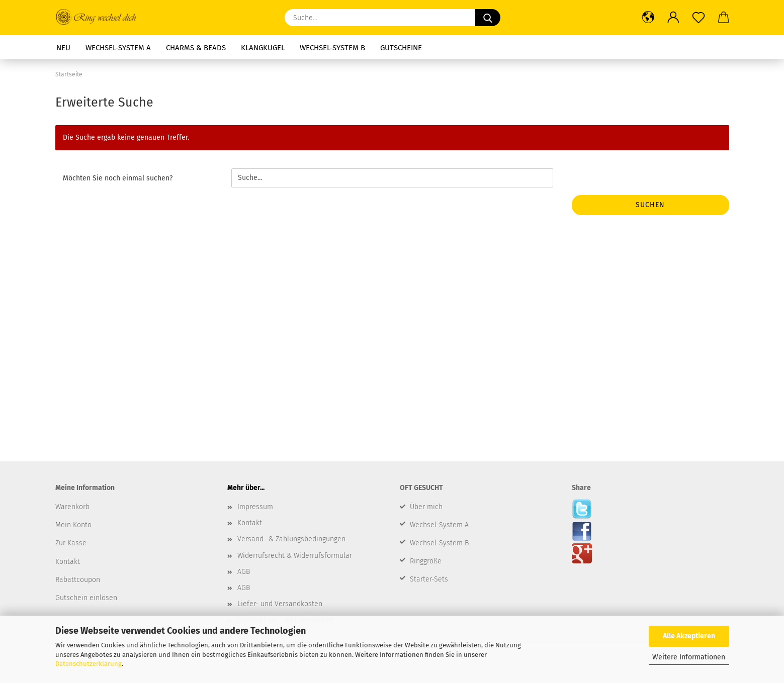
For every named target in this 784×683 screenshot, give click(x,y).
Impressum (255, 507)
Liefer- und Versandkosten (280, 604)
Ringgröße (426, 561)
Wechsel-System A (439, 525)
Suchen (650, 205)
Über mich (426, 507)
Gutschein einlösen (86, 598)
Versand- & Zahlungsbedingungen (291, 539)
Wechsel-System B (439, 543)
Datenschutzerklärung (89, 664)
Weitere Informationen (689, 657)
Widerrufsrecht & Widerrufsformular (295, 556)
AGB (244, 572)
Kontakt (250, 523)
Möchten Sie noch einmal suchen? (118, 178)
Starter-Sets (429, 579)
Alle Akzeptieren (689, 636)
